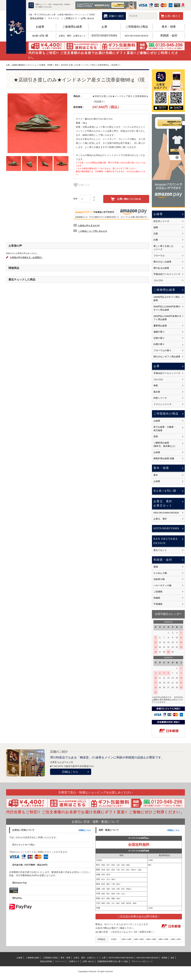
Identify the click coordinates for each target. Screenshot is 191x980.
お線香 (40, 27)
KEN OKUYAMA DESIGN (137, 36)
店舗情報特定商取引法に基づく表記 (113, 961)
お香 (104, 27)
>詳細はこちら (84, 830)
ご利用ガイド (70, 18)
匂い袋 (40, 36)
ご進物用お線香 (72, 27)
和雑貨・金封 (169, 35)
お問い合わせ (87, 18)
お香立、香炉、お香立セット (72, 36)
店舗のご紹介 (116, 16)
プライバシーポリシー (141, 961)
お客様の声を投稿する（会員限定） (28, 257)
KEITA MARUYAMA (104, 35)
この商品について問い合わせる (94, 231)
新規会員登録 (37, 18)
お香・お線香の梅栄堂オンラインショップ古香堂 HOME (31, 65)
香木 (61, 65)
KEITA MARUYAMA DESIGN (121, 958)
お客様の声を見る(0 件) (90, 226)
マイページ (54, 18)
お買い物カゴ (173, 16)
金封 (172, 958)
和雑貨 (164, 958)
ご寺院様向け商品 (137, 27)
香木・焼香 (169, 27)
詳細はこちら (70, 772)
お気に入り (82, 185)
